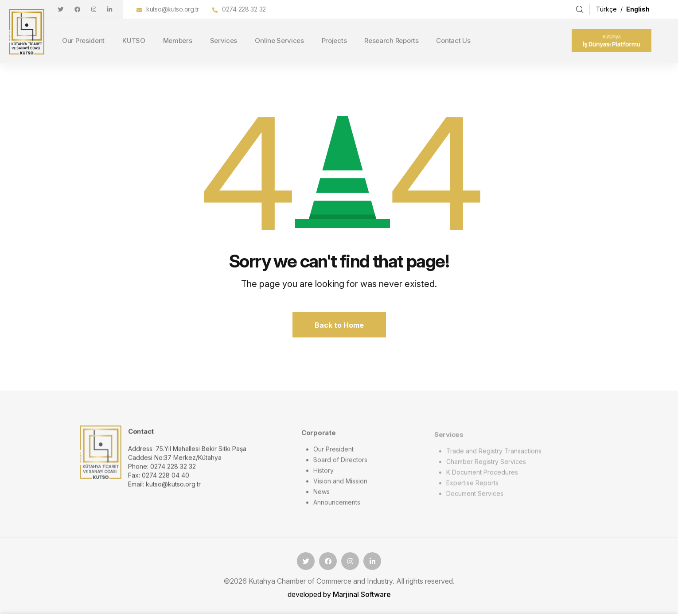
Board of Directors (340, 464)
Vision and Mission (340, 486)
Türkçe (607, 9)
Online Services (279, 41)
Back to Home (339, 325)
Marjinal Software (362, 594)
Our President (83, 41)
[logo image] (101, 456)
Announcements (337, 507)
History (323, 475)
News (321, 496)
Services (224, 41)
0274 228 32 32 (244, 9)
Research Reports (391, 41)
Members (178, 41)
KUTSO (134, 41)
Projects (334, 41)
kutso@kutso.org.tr (173, 9)
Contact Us (453, 41)
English (638, 9)
